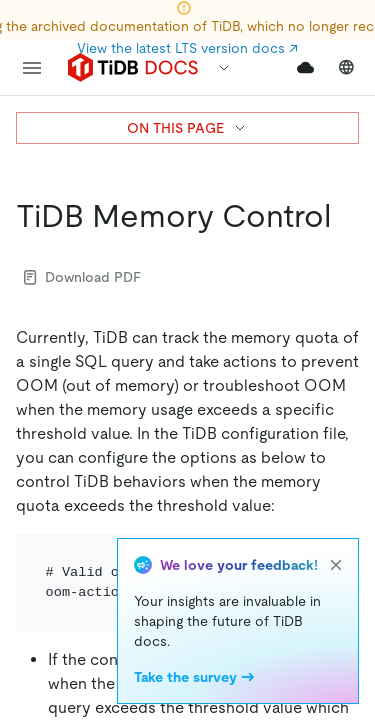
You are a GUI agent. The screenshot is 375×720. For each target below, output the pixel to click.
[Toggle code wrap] (307, 558)
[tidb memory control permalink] (347, 216)
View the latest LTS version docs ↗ (187, 48)
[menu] (32, 68)
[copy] (335, 558)
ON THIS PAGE (187, 128)
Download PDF (82, 277)
